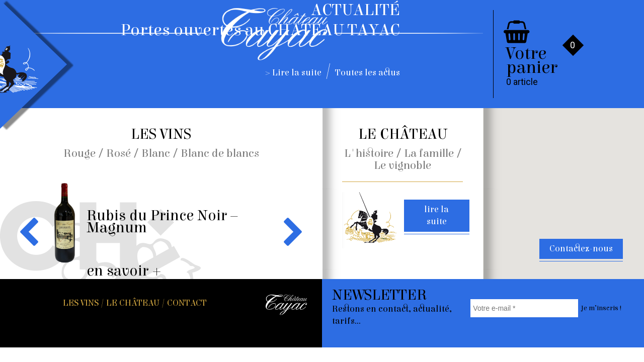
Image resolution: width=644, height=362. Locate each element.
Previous (31, 231)
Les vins (81, 303)
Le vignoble (403, 165)
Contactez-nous (581, 249)
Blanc (156, 153)
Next (291, 231)
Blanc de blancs (220, 153)
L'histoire (369, 153)
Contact (187, 303)
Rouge (79, 153)
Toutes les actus (368, 73)
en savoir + (124, 271)
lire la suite (436, 215)
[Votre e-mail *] (524, 308)
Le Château (133, 303)
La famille (429, 153)
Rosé (118, 153)
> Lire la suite (294, 73)
